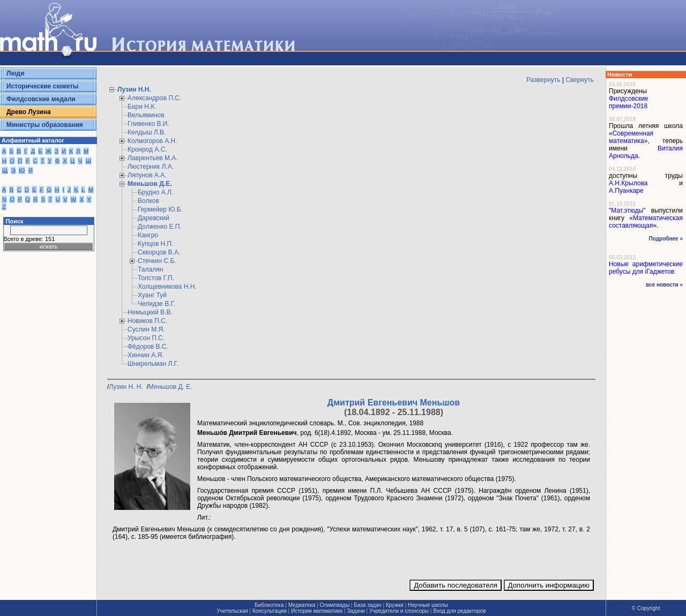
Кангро (148, 235)
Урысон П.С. (146, 338)
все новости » (664, 285)
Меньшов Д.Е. (150, 184)
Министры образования (45, 125)
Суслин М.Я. (146, 329)
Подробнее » (666, 239)
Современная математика (631, 137)
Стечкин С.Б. (157, 261)
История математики (317, 611)
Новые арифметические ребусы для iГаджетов (646, 268)
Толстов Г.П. (156, 278)
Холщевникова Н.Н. (167, 287)
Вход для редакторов (460, 611)
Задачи (356, 611)
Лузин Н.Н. (134, 89)
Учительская (232, 611)
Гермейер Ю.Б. (160, 209)
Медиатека (302, 605)
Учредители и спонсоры (399, 611)
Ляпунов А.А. (147, 175)
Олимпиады (335, 605)
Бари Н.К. (142, 107)
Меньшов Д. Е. (171, 387)
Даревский (154, 218)
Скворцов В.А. (159, 252)
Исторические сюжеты (42, 86)
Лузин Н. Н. (127, 387)
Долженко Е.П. (160, 227)
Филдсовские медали (41, 99)
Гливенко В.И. (148, 124)
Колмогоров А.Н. (152, 141)
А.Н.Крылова (628, 183)
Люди (16, 73)
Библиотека (269, 605)
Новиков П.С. (147, 321)
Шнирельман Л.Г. (153, 364)
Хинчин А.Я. (146, 355)
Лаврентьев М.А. (153, 158)
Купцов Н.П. (156, 244)
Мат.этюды (627, 211)
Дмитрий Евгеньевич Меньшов (394, 403)
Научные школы (428, 605)
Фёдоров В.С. (148, 347)
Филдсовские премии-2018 (629, 102)
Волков (148, 201)
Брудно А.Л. (155, 192)
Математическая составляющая (646, 222)
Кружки (395, 605)
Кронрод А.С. (147, 149)
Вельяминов (146, 115)
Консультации (270, 611)
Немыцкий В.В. (150, 312)
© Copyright (646, 608)
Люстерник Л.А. (151, 167)
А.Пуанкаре (626, 191)
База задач (367, 605)
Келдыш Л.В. (147, 132)
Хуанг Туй (152, 295)
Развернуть (543, 80)
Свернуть (580, 80)
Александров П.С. (154, 98)
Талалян (150, 269)
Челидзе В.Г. (156, 304)
